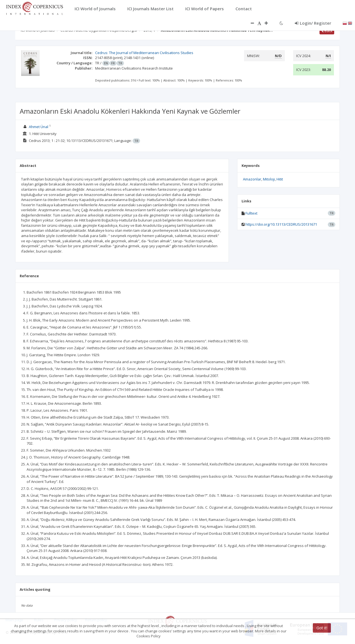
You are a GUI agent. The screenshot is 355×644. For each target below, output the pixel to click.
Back (327, 31)
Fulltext (251, 213)
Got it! (322, 628)
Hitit (280, 179)
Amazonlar (252, 179)
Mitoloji (269, 179)
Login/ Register (313, 23)
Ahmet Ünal (39, 127)
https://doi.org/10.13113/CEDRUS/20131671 (281, 224)
